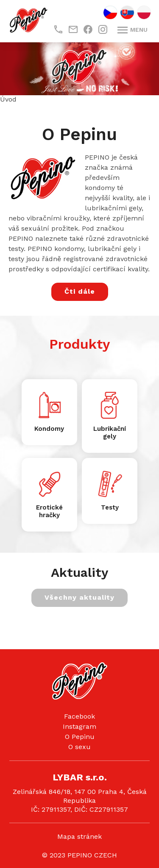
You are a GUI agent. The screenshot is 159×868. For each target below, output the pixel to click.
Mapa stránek (79, 836)
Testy (110, 507)
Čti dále (80, 291)
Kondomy (49, 429)
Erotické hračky (49, 511)
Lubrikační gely (110, 433)
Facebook (79, 716)
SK (127, 12)
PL (144, 12)
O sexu (79, 747)
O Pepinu (80, 737)
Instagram (79, 726)
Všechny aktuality (79, 597)
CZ (110, 12)
